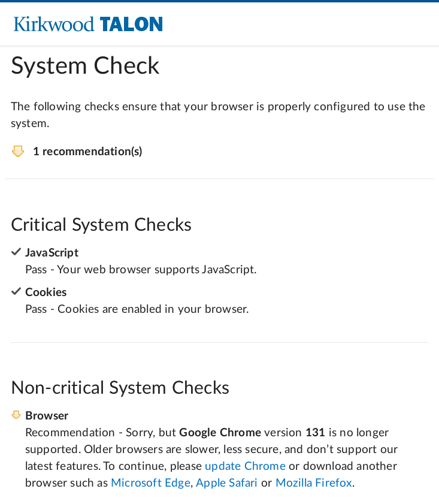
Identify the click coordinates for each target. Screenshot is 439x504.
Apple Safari (227, 483)
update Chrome (245, 467)
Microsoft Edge (151, 483)
